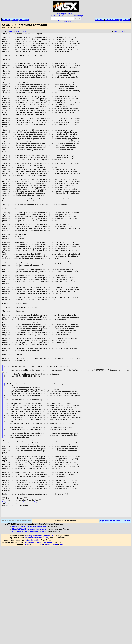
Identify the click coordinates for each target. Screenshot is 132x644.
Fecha (15, 20)
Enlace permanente (120, 32)
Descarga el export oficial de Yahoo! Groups (66, 16)
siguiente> (24, 20)
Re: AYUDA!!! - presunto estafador (29, 624)
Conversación (112, 20)
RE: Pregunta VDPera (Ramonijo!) (39, 633)
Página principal (63, 14)
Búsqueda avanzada (66, 21)
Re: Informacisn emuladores (36, 635)
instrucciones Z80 (32, 637)
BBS (73, 14)
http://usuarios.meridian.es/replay (20, 596)
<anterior (6, 20)
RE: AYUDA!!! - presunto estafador (29, 626)
